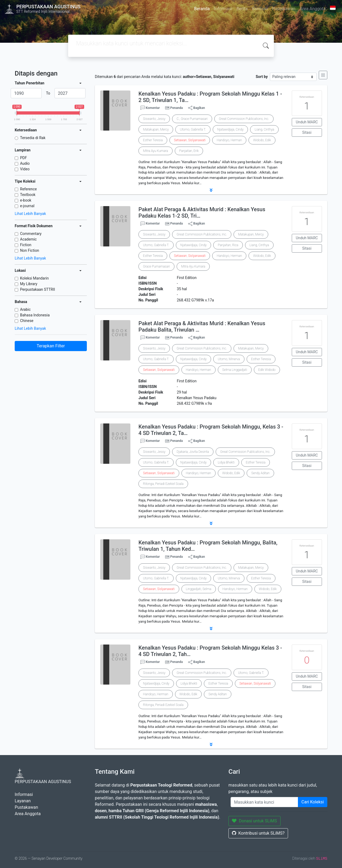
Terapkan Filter (51, 346)
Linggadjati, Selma (199, 589)
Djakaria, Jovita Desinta (193, 452)
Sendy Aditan (260, 473)
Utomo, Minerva (229, 359)
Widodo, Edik (262, 140)
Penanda (176, 108)
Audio (25, 163)
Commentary (31, 234)
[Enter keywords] (264, 802)
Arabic (25, 309)
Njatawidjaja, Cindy (230, 129)
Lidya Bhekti (226, 462)
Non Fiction (30, 250)
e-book (26, 200)
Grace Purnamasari (156, 266)
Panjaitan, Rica (228, 245)
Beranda (202, 9)
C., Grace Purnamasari (192, 119)
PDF (24, 158)
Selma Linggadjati (235, 370)
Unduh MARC (307, 122)
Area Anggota (313, 9)
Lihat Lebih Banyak (30, 214)
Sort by (262, 77)
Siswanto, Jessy (154, 119)
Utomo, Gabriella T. (193, 129)
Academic (28, 239)
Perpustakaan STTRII (38, 289)
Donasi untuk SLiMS (254, 821)
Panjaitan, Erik (189, 151)
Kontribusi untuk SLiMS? (258, 833)
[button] (211, 190)
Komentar (150, 108)
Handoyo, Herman (229, 140)
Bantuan (260, 9)
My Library (29, 284)
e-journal (27, 206)
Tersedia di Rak (33, 138)
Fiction (26, 245)
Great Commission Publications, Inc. (244, 119)
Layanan (23, 801)
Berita (242, 9)
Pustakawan (284, 9)
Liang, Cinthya (264, 129)
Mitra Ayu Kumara (155, 151)
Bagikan (197, 108)
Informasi (223, 9)
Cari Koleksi (313, 802)
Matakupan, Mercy (156, 129)
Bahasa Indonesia (35, 315)
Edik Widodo (267, 370)
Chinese (27, 321)
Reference (28, 189)
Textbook (28, 195)
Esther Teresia (153, 140)
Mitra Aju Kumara (193, 266)
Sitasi (307, 132)
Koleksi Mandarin (34, 278)
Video (25, 169)
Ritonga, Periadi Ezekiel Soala (163, 484)
